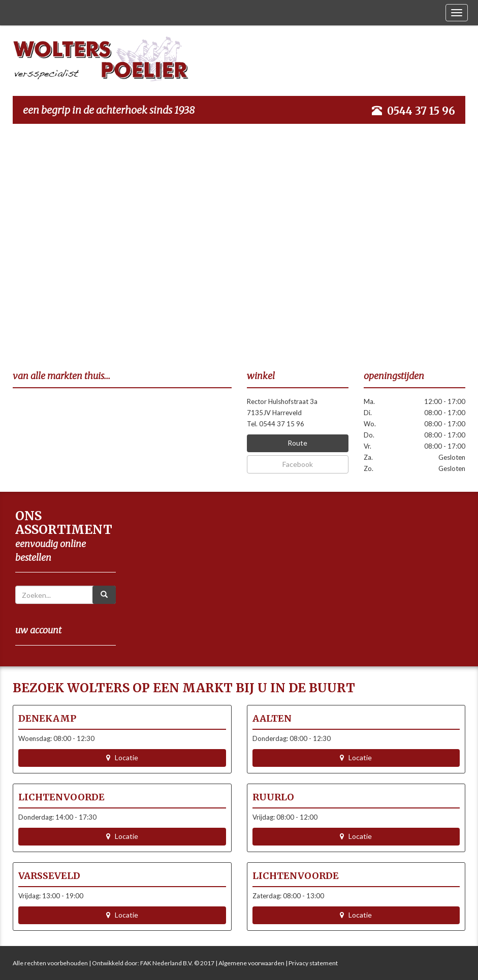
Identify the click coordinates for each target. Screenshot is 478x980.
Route (297, 443)
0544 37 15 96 (421, 111)
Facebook (298, 464)
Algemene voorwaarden (251, 963)
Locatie (122, 757)
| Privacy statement (311, 963)
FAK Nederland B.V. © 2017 (177, 963)
